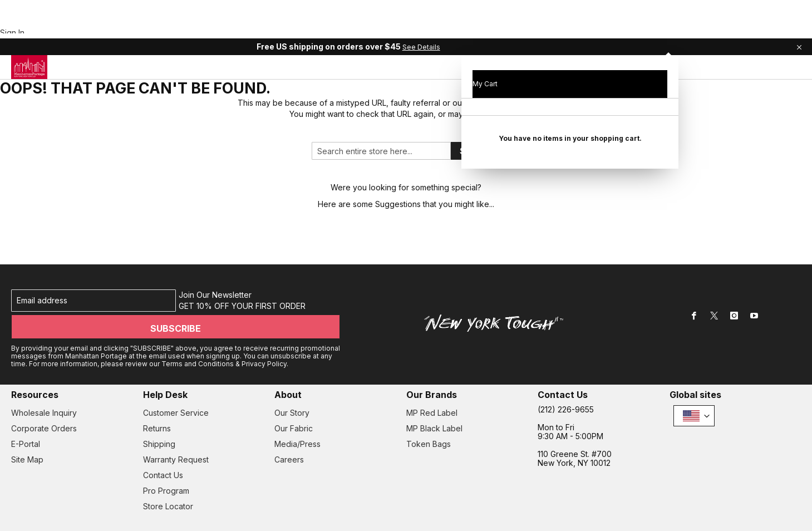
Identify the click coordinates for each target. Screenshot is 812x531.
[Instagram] (734, 288)
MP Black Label (434, 394)
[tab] (403, 30)
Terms (24, 502)
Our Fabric (294, 394)
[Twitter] (714, 288)
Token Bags (429, 409)
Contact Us (163, 441)
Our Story (292, 378)
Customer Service (176, 378)
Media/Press (297, 409)
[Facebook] (694, 288)
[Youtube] (754, 288)
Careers (289, 425)
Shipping (159, 409)
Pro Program (166, 456)
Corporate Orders (44, 394)
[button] (694, 381)
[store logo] (29, 30)
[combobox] (381, 116)
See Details (479, 9)
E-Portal (26, 409)
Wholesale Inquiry (44, 378)
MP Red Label (432, 378)
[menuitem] (211, 30)
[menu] (403, 30)
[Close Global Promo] (798, 8)
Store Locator (168, 472)
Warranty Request (176, 425)
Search (476, 116)
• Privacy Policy (65, 502)
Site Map (27, 425)
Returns (157, 394)
